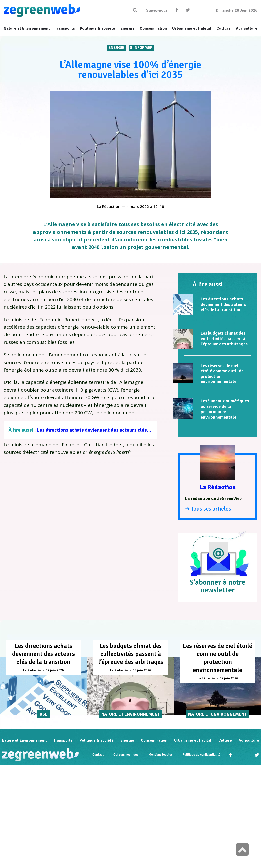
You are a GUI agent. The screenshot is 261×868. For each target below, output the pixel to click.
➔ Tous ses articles (208, 509)
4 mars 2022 (138, 206)
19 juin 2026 (55, 670)
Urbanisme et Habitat (193, 741)
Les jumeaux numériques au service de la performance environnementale (225, 409)
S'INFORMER (141, 48)
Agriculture (249, 741)
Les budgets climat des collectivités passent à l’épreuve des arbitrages (224, 339)
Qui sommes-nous (126, 755)
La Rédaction (109, 206)
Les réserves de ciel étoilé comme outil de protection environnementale (222, 374)
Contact (98, 755)
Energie (117, 48)
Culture (225, 741)
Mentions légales (160, 755)
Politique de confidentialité (202, 755)
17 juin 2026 (229, 678)
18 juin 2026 (142, 670)
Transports (63, 741)
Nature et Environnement (24, 741)
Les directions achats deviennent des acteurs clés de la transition (109, 430)
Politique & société (97, 741)
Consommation (154, 741)
